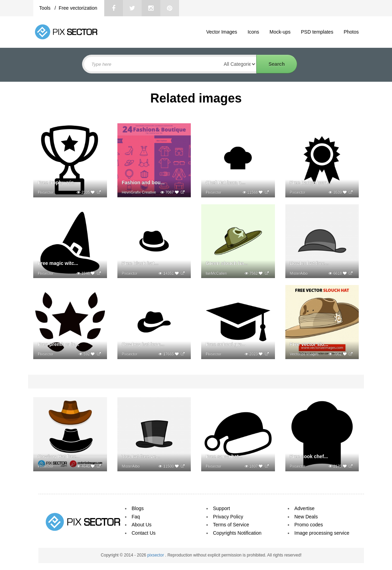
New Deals (306, 517)
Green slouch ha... (227, 263)
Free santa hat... (224, 456)
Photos (351, 32)
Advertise (304, 508)
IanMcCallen (216, 273)
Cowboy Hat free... (59, 456)
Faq (136, 517)
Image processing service (322, 533)
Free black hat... (140, 263)
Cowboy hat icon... (143, 344)
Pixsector (46, 192)
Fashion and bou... (143, 182)
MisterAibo (299, 273)
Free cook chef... (309, 456)
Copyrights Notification (237, 533)
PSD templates (317, 32)
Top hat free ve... (141, 456)
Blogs (138, 508)
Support (221, 508)
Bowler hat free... (309, 263)
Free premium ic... (59, 344)
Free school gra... (226, 344)
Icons (253, 32)
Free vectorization (78, 8)
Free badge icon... (310, 182)
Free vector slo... (309, 344)
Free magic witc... (58, 263)
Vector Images (222, 32)
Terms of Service (231, 525)
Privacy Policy (228, 517)
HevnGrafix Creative (139, 192)
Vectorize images (304, 354)
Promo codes (309, 525)
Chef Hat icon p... (225, 182)
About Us (142, 525)
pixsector (156, 555)
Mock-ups (280, 32)
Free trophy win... (58, 182)
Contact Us (144, 533)
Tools (46, 8)
